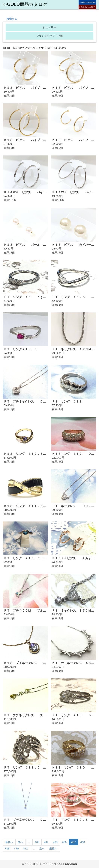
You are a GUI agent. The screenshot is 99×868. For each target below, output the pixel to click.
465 (55, 842)
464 (46, 842)
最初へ (9, 842)
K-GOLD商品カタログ (25, 4)
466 (64, 842)
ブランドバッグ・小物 (50, 36)
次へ (42, 849)
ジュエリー (49, 27)
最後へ (53, 849)
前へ (20, 842)
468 (83, 842)
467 (73, 842)
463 (37, 842)
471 (25, 849)
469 (7, 849)
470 (16, 849)
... (29, 842)
